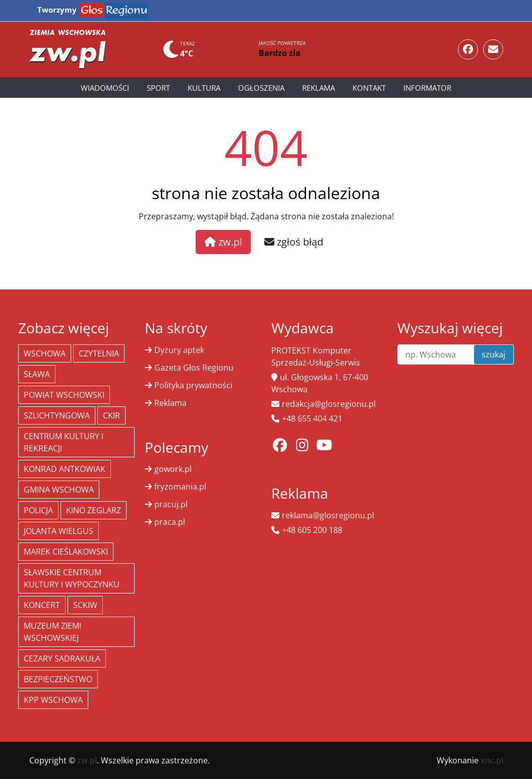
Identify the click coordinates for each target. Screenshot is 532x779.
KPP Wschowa (53, 700)
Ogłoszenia (261, 88)
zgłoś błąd (294, 242)
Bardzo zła (280, 53)
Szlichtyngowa (57, 415)
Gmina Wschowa (59, 490)
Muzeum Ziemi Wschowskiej (52, 632)
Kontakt (369, 88)
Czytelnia (99, 353)
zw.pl (223, 242)
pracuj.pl (171, 504)
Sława (37, 374)
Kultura (204, 88)
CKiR (111, 415)
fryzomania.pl (180, 487)
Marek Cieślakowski (66, 552)
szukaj (493, 354)
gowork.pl (173, 469)
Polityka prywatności (193, 385)
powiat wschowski (64, 395)
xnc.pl (492, 760)
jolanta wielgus (58, 531)
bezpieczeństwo (58, 679)
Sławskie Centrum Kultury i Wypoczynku (72, 578)
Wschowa (45, 353)
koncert (42, 605)
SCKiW (85, 605)
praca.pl (170, 522)
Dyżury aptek (179, 350)
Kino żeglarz (94, 510)
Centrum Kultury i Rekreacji (64, 442)
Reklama (318, 88)
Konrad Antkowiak (65, 469)
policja (38, 510)
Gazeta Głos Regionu (194, 368)
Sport (158, 88)
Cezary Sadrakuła (62, 658)
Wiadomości (105, 88)
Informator (427, 88)
